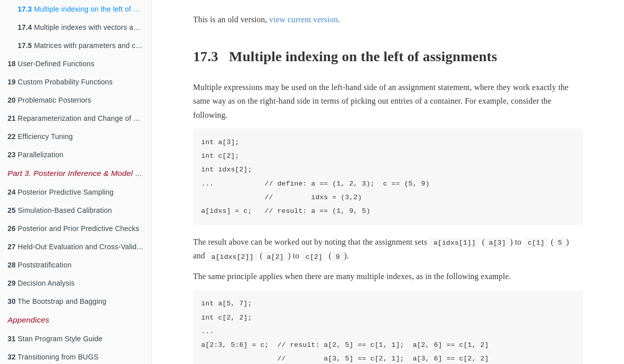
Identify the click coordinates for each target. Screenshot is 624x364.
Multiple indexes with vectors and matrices (85, 27)
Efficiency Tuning (40, 136)
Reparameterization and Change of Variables (79, 118)
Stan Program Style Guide (55, 339)
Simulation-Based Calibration (60, 210)
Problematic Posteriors (49, 100)
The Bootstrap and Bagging (57, 301)
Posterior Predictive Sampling (61, 192)
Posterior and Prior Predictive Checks (73, 229)
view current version (304, 19)
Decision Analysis (41, 283)
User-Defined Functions (51, 64)
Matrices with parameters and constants (85, 45)
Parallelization (35, 155)
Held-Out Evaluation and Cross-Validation (79, 247)
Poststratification (39, 265)
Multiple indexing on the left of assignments (85, 9)
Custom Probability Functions (60, 82)
